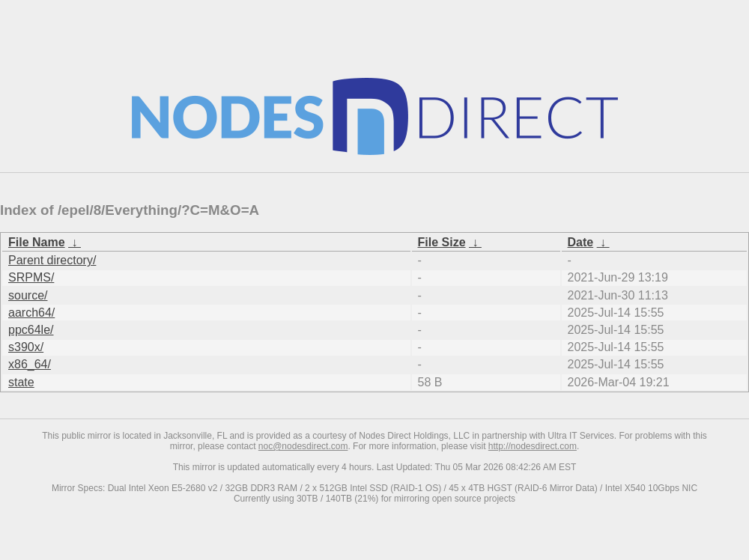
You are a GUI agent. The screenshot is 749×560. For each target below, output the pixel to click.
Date (581, 242)
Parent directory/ (52, 260)
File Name (37, 242)
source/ (28, 295)
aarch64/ (31, 313)
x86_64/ (30, 364)
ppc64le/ (31, 330)
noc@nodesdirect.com (303, 446)
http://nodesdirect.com (533, 446)
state (21, 382)
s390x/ (26, 347)
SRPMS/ (31, 277)
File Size (442, 242)
